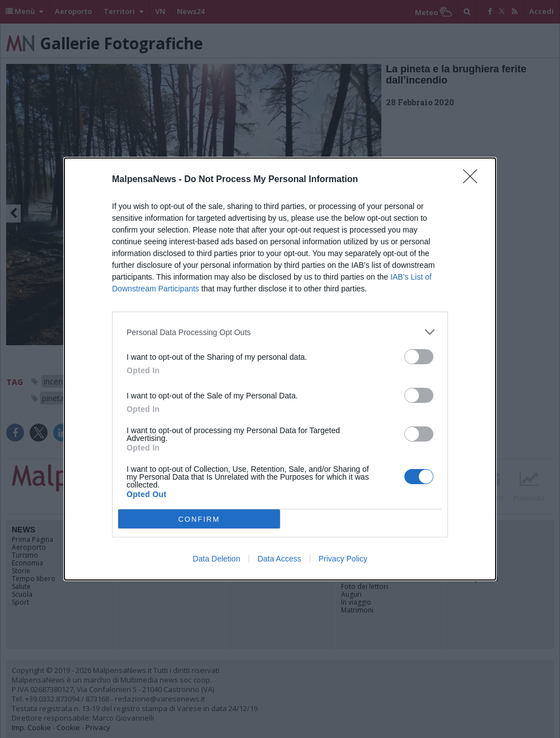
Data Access (279, 559)
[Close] (474, 180)
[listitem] (280, 332)
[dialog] (280, 369)
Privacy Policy (343, 559)
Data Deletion (216, 559)
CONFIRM (199, 519)
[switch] (419, 357)
